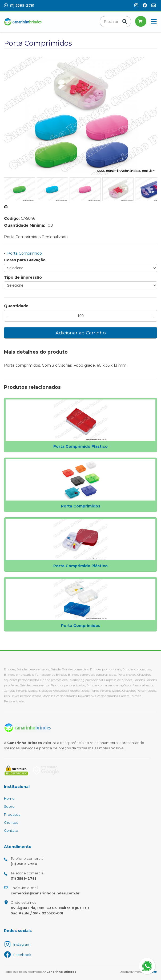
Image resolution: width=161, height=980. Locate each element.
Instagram (22, 944)
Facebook (22, 955)
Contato (11, 831)
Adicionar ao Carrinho (81, 333)
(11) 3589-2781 (19, 5)
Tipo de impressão (23, 277)
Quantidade (16, 306)
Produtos (12, 815)
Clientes (11, 823)
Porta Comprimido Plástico (80, 446)
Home (9, 799)
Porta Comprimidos (81, 506)
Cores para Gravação (25, 260)
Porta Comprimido (25, 253)
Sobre (9, 807)
